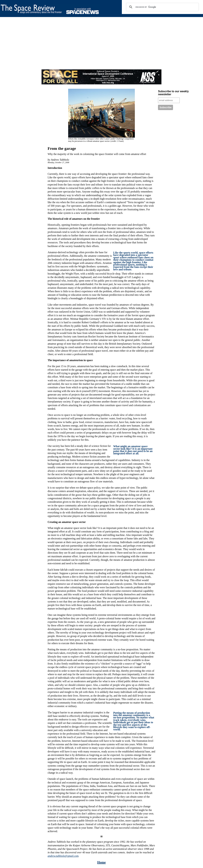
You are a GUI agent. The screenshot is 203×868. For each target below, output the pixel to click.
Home (101, 862)
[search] (162, 7)
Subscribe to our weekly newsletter (173, 93)
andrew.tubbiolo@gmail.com (63, 856)
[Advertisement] (100, 46)
